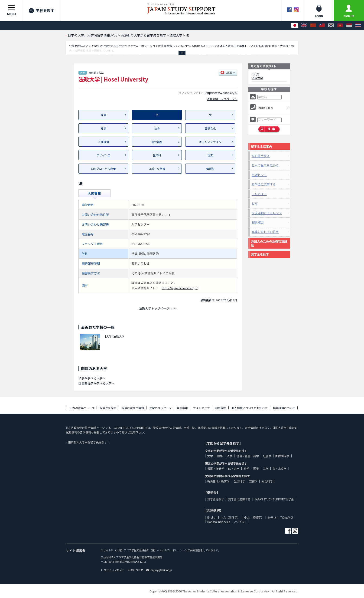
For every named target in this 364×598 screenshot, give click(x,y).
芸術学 (253, 481)
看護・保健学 (216, 468)
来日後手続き (261, 156)
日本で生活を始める (265, 165)
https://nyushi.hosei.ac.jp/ (180, 288)
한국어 (272, 517)
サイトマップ (201, 408)
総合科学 (267, 481)
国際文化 (210, 128)
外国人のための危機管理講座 (269, 243)
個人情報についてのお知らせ (250, 408)
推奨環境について (284, 408)
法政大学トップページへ (222, 99)
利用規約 (221, 408)
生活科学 (239, 481)
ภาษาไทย (240, 522)
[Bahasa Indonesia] (349, 25)
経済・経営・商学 (248, 456)
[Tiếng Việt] (340, 25)
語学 (220, 456)
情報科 (210, 169)
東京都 (92, 72)
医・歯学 (234, 468)
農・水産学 (279, 468)
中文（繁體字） (254, 517)
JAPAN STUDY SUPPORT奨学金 (274, 499)
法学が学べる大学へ (92, 378)
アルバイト (259, 194)
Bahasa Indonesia (219, 522)
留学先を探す (108, 408)
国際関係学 (282, 456)
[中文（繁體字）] (322, 25)
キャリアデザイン (210, 142)
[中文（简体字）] (313, 25)
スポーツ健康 (157, 169)
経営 (104, 115)
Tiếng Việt (287, 517)
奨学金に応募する (264, 184)
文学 (210, 456)
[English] (304, 25)
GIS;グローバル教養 (103, 169)
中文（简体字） (230, 517)
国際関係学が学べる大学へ (97, 383)
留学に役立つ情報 (133, 408)
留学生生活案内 (262, 146)
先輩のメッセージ (160, 408)
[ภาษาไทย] (358, 25)
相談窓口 (258, 222)
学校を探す (42, 10)
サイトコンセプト (113, 570)
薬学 (246, 468)
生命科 (157, 155)
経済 (104, 128)
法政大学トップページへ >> (158, 308)
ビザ (255, 203)
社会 (157, 128)
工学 (266, 468)
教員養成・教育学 (218, 481)
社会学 (267, 456)
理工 (210, 155)
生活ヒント (259, 175)
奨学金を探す (260, 254)
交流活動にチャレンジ (267, 213)
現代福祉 (157, 142)
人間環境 (104, 142)
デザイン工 (104, 155)
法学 (230, 456)
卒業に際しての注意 (265, 232)
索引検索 (182, 408)
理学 (256, 468)
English (212, 517)
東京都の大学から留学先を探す (88, 442)
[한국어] (331, 25)
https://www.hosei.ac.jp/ (222, 93)
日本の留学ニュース (82, 408)
